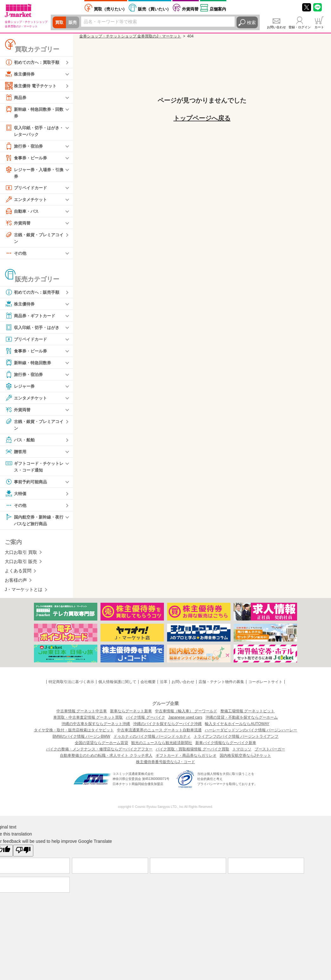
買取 (60, 23)
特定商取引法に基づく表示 (71, 685)
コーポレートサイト (265, 685)
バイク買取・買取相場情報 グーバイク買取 (192, 753)
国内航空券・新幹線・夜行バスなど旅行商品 (34, 523)
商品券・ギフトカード (32, 318)
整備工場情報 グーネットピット (247, 715)
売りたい (110, 9)
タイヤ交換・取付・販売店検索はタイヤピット (74, 734)
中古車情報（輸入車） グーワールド (186, 715)
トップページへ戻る (202, 118)
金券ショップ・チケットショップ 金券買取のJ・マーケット (130, 36)
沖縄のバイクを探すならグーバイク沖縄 (167, 727)
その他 (16, 255)
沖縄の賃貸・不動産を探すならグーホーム (242, 721)
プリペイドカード (27, 189)
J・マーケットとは (24, 593)
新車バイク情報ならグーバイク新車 (226, 746)
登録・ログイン (300, 27)
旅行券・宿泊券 (25, 147)
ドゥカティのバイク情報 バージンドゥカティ (152, 740)
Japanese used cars (185, 721)
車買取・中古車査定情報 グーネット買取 (88, 721)
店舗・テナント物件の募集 (221, 685)
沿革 (164, 685)
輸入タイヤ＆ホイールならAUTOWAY (237, 727)
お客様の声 (16, 584)
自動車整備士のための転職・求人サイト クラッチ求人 (106, 759)
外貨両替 (190, 9)
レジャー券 (21, 388)
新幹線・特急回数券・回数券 (34, 112)
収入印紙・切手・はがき (34, 330)
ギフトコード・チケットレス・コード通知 (34, 469)
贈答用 (16, 454)
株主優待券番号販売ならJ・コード (165, 765)
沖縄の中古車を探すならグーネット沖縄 (96, 727)
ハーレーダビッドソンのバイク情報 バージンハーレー (251, 734)
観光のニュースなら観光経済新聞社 (162, 746)
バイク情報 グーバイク (145, 721)
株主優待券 (21, 74)
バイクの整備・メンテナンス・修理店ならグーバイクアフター (99, 753)
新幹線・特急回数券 (29, 365)
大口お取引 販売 (21, 565)
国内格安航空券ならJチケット (245, 759)
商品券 (16, 97)
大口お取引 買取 (21, 556)
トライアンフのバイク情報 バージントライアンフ (236, 740)
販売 (74, 23)
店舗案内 (218, 9)
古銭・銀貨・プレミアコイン (34, 239)
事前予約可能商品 (27, 485)
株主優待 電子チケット (32, 86)
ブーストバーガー (270, 753)
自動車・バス (23, 213)
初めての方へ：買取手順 (34, 62)
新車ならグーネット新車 (131, 715)
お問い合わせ (276, 27)
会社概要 (148, 685)
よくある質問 (18, 574)
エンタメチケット (27, 201)
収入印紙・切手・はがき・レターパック (32, 131)
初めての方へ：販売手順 (34, 294)
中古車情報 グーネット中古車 (82, 715)
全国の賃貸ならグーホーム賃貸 (101, 746)
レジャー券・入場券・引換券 (34, 174)
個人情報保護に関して (117, 685)
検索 (251, 23)
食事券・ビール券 (27, 159)
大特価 (16, 496)
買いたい (154, 9)
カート (319, 27)
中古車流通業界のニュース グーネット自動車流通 (159, 734)
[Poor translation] (23, 854)
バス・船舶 (21, 442)
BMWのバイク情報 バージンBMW (81, 740)
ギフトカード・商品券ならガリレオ (186, 759)
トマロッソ (242, 753)
